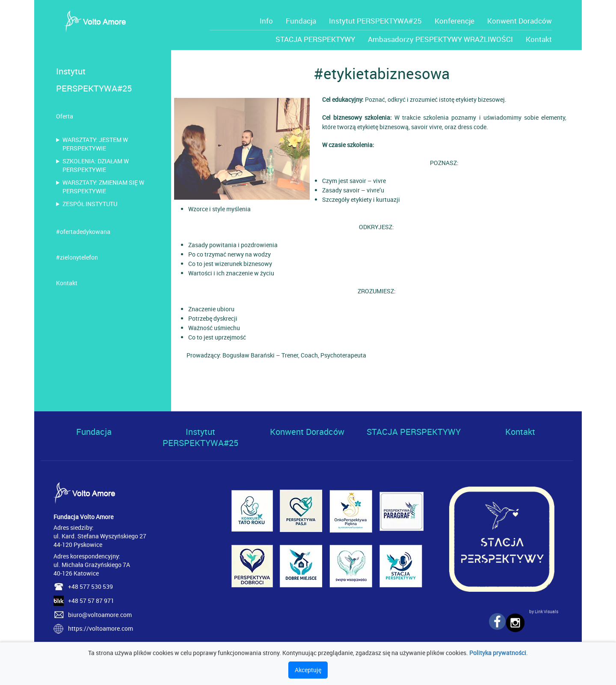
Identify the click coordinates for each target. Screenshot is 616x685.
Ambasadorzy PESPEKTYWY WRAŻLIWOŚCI (440, 39)
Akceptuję (308, 670)
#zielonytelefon (77, 257)
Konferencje (455, 21)
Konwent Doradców (520, 21)
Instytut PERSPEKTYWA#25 (375, 21)
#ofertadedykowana (83, 232)
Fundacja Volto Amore (83, 517)
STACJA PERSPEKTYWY (315, 39)
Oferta (65, 116)
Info (266, 21)
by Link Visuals (544, 611)
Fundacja (301, 21)
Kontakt (539, 39)
